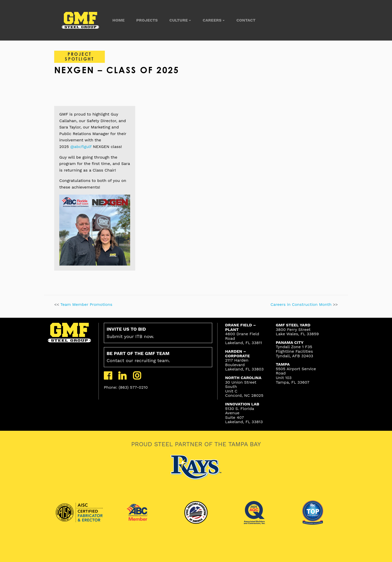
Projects (147, 20)
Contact (246, 20)
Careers (212, 20)
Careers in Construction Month (302, 304)
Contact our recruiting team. (138, 357)
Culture (179, 20)
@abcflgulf (81, 147)
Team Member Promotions (86, 304)
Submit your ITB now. (130, 333)
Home (119, 20)
